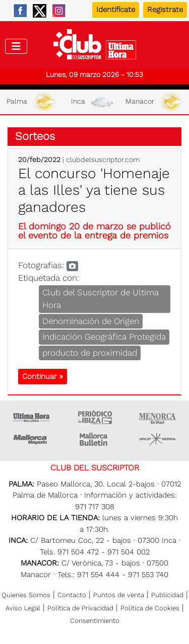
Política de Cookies (150, 608)
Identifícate (116, 10)
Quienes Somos (26, 595)
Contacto (72, 595)
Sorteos (35, 136)
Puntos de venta (119, 595)
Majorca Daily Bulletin (95, 439)
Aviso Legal (23, 608)
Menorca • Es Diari (158, 417)
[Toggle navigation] (16, 46)
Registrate (165, 10)
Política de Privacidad (80, 608)
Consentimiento (95, 621)
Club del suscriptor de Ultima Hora (94, 47)
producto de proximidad (90, 353)
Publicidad (167, 595)
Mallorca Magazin (32, 439)
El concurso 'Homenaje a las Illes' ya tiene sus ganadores (94, 190)
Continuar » (43, 376)
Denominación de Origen (91, 321)
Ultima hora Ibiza (95, 417)
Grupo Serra (158, 439)
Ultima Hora (32, 417)
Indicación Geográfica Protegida (104, 337)
